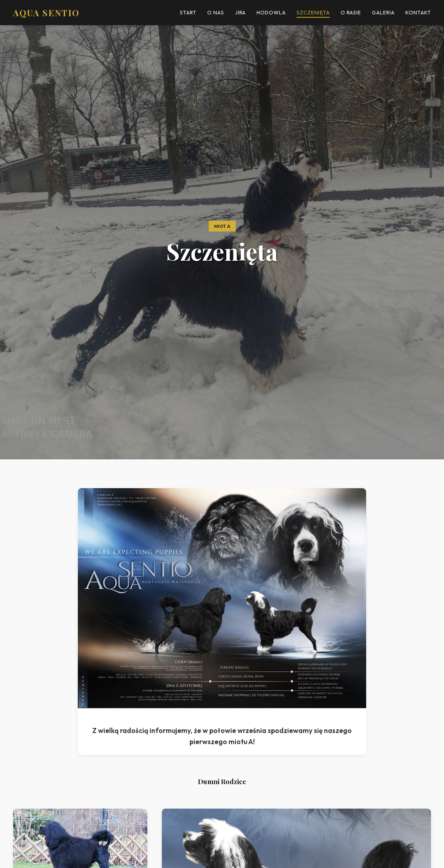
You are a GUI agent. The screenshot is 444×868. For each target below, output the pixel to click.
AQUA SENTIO (46, 13)
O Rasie (351, 13)
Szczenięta (313, 13)
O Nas (216, 13)
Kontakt (418, 13)
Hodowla (271, 13)
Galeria (383, 13)
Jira (240, 13)
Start (188, 13)
